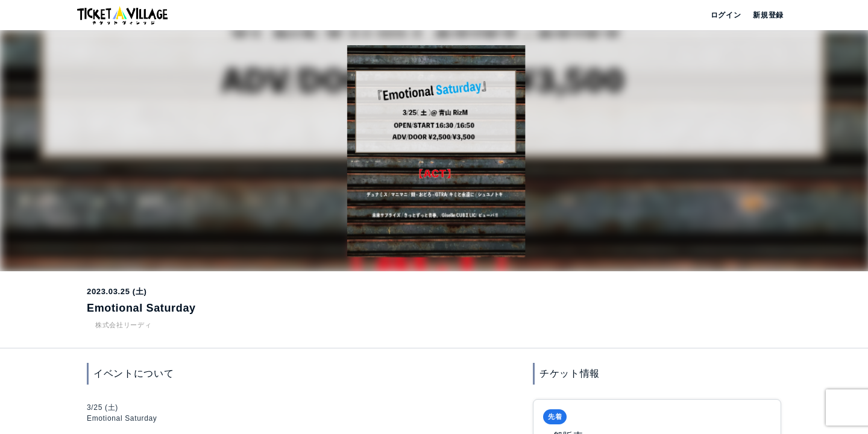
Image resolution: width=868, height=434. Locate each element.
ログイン (725, 15)
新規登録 (763, 15)
